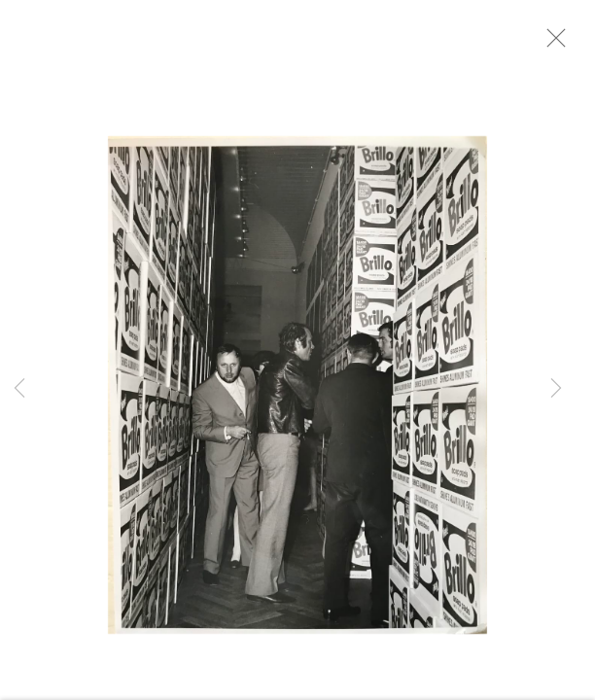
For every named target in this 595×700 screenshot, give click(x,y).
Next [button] (556, 389)
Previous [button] (19, 389)
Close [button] (560, 44)
